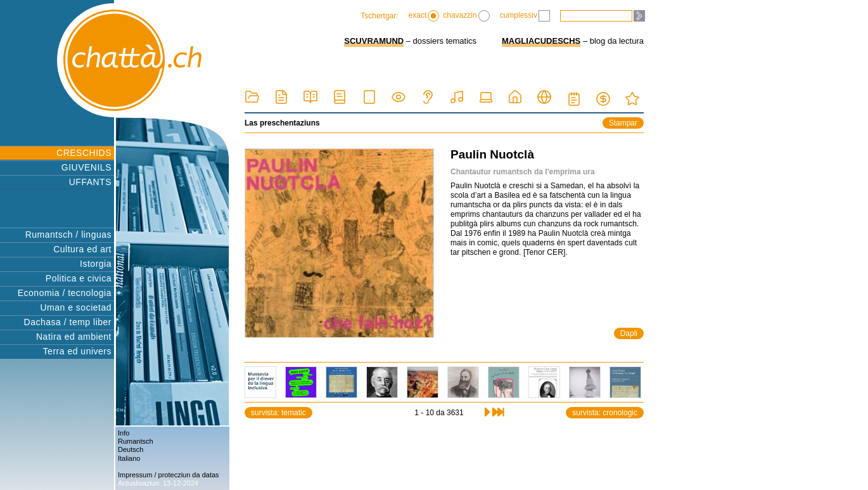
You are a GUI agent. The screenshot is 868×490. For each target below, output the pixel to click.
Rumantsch (136, 441)
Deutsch (131, 449)
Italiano (129, 458)
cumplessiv (525, 16)
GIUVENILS (86, 167)
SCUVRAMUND (374, 41)
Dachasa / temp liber (68, 322)
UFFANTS (90, 182)
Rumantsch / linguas (68, 235)
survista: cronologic (605, 413)
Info (124, 433)
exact (424, 16)
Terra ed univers (77, 351)
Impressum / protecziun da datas (169, 475)
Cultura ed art (82, 249)
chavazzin (466, 16)
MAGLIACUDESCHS (541, 41)
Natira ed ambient (74, 337)
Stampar (623, 123)
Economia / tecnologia (65, 293)
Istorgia (96, 264)
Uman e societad (76, 307)
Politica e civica (79, 278)
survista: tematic (278, 413)
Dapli (629, 333)
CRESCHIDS (84, 153)
